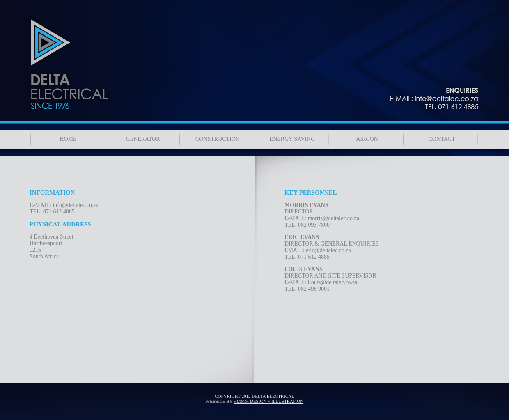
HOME (68, 139)
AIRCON (367, 139)
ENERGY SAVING (292, 139)
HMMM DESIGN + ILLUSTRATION (268, 401)
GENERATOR (143, 139)
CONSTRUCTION (218, 139)
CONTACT (442, 139)
